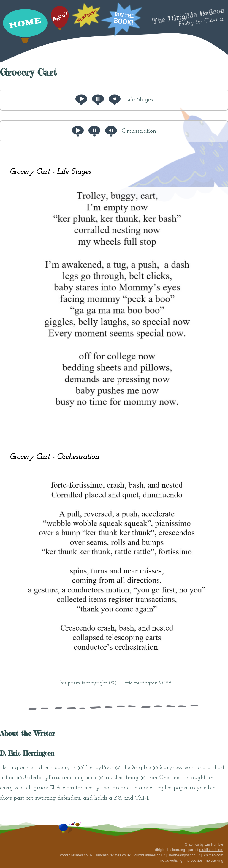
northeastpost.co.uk (185, 855)
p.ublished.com (211, 850)
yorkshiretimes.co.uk (76, 855)
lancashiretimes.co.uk (113, 855)
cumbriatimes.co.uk (150, 855)
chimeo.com (214, 855)
